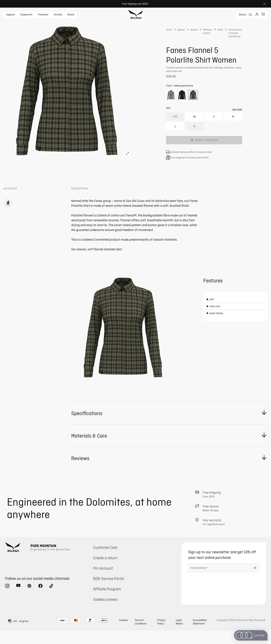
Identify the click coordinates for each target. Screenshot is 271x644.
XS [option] (194, 130)
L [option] (175, 140)
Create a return (105, 571)
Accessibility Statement (200, 635)
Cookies (123, 634)
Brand (71, 15)
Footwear (43, 15)
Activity (58, 15)
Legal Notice (179, 635)
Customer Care (105, 561)
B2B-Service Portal (108, 592)
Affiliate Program (107, 602)
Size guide (237, 123)
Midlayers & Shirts (208, 31)
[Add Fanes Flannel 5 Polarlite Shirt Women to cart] (204, 154)
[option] (171, 108)
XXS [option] (175, 130)
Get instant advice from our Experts (197, 86)
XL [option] (195, 140)
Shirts (220, 30)
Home (169, 30)
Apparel (11, 15)
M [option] (233, 130)
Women (194, 30)
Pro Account (103, 582)
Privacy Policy (161, 635)
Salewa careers (106, 613)
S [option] (214, 130)
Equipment (26, 15)
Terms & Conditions (141, 635)
